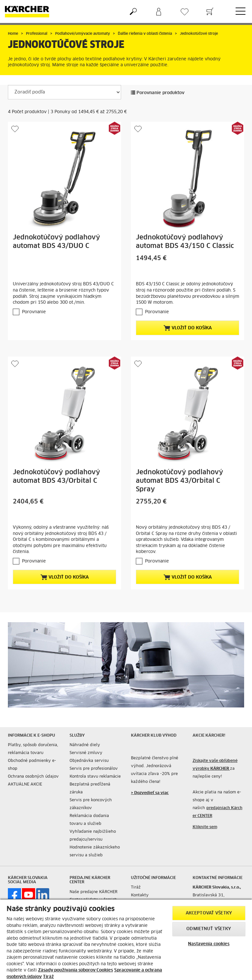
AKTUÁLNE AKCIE (25, 785)
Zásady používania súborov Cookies (75, 970)
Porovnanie (34, 312)
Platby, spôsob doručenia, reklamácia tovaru (33, 749)
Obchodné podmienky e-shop (32, 765)
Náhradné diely (85, 745)
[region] (126, 939)
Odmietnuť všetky (209, 929)
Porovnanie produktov (158, 93)
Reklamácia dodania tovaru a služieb (89, 820)
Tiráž (136, 888)
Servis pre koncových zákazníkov (91, 804)
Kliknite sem (205, 827)
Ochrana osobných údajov (33, 777)
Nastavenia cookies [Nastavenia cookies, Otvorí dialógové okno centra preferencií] (209, 944)
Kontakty (140, 895)
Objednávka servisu (89, 761)
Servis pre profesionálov (94, 769)
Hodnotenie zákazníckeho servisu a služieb (95, 851)
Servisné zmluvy (86, 753)
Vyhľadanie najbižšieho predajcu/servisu (93, 836)
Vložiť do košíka (188, 328)
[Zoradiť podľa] (64, 92)
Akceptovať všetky (209, 913)
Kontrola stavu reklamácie (95, 777)
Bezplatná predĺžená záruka (90, 788)
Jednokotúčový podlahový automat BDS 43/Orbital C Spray (179, 481)
